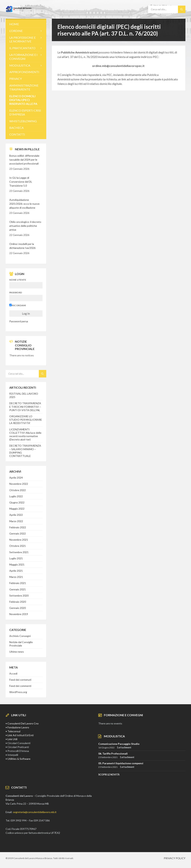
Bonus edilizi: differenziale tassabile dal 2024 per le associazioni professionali (24, 160)
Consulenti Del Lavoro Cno (23, 723)
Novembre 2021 (19, 540)
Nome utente (18, 280)
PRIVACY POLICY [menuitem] (175, 858)
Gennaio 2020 (18, 608)
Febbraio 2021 (18, 583)
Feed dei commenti (20, 686)
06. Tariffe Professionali (113, 753)
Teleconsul (14, 731)
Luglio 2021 (16, 558)
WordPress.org (18, 692)
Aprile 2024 (16, 478)
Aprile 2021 (16, 571)
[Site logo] (19, 11)
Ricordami (18, 305)
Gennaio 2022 (18, 533)
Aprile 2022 (16, 515)
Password (16, 292)
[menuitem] (26, 24)
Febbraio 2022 (18, 527)
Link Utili (12, 739)
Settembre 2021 (19, 552)
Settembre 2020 (19, 596)
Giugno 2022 (17, 502)
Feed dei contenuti (20, 680)
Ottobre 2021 (18, 546)
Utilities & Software (19, 759)
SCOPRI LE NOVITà (109, 775)
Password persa (19, 321)
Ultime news (17, 652)
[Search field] (167, 9)
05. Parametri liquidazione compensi (121, 763)
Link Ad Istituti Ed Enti (21, 735)
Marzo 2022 (16, 521)
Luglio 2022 (16, 496)
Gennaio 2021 (18, 589)
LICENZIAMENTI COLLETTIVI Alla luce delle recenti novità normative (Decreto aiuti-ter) (25, 434)
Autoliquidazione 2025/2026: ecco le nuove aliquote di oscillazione (24, 204)
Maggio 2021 (17, 564)
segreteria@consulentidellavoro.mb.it (35, 812)
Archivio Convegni (20, 636)
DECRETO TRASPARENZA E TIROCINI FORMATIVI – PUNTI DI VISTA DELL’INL (25, 407)
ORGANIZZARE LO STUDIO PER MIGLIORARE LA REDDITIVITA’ (26, 420)
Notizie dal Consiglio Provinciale (21, 644)
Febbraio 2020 (18, 602)
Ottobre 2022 (18, 490)
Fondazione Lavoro (18, 727)
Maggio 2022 (17, 509)
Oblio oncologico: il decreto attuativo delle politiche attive (25, 226)
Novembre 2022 (19, 484)
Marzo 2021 (16, 577)
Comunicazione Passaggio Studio (119, 744)
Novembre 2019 (19, 614)
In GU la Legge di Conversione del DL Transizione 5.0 (21, 182)
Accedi (13, 673)
